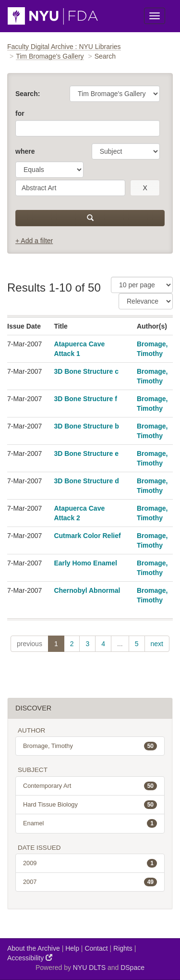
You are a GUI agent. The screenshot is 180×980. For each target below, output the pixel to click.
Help (72, 948)
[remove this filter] (145, 188)
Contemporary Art (90, 786)
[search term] (70, 188)
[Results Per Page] (142, 285)
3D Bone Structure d (86, 481)
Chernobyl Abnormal (87, 590)
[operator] (49, 170)
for (20, 113)
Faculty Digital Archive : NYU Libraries (64, 47)
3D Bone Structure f (85, 399)
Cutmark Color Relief (87, 536)
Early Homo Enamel (85, 563)
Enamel (90, 823)
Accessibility (30, 958)
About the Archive (34, 948)
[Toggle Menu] (155, 16)
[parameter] (126, 151)
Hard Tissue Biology (90, 805)
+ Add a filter (34, 241)
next (157, 644)
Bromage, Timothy (90, 746)
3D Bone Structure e (86, 453)
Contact (96, 948)
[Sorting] (146, 301)
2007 (90, 882)
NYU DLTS (89, 968)
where (25, 151)
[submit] (90, 218)
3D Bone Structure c (86, 371)
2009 (90, 863)
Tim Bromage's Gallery (50, 56)
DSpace (132, 968)
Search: (28, 94)
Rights (123, 948)
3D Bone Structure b (86, 426)
